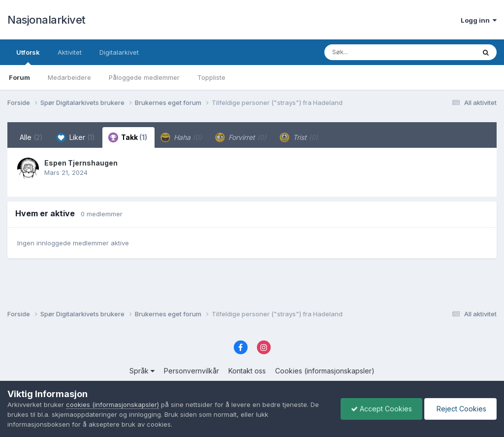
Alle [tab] (31, 137)
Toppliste (211, 77)
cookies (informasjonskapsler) (112, 404)
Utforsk (28, 57)
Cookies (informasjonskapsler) (325, 371)
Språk (142, 371)
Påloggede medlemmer (144, 77)
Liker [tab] (76, 137)
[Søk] (374, 52)
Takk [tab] (128, 137)
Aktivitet (70, 52)
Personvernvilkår (191, 371)
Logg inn (479, 20)
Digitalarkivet (119, 52)
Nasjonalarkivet (47, 20)
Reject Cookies (460, 409)
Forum (19, 77)
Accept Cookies (381, 409)
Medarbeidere (69, 77)
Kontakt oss (247, 371)
